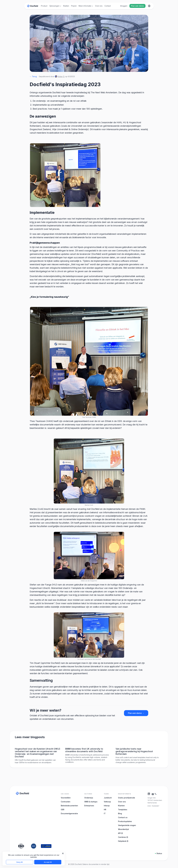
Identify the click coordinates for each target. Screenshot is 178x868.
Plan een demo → (136, 713)
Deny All (20, 862)
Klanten (66, 6)
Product (44, 6)
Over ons (99, 6)
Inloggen (124, 6)
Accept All (48, 862)
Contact (108, 6)
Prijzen (74, 6)
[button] (55, 6)
